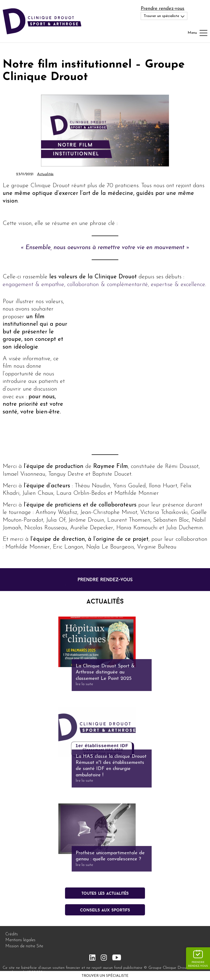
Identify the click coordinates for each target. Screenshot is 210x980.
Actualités (45, 174)
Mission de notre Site (24, 946)
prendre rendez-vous (105, 579)
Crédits (12, 934)
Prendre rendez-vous (163, 9)
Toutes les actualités (105, 893)
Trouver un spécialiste (105, 976)
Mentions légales (20, 940)
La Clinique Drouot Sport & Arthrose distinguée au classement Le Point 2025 (105, 672)
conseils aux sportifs (105, 910)
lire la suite (84, 684)
